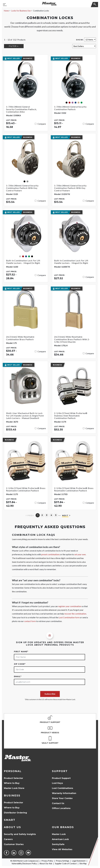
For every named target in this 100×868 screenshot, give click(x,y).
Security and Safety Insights (20, 834)
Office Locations (61, 808)
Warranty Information (64, 793)
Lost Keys (57, 783)
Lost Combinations (63, 788)
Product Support (61, 778)
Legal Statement (79, 861)
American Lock (60, 839)
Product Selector (13, 778)
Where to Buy (12, 783)
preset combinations (51, 554)
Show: (80, 40)
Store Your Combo (62, 798)
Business (12, 796)
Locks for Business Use (21, 11)
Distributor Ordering (15, 813)
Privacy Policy (47, 861)
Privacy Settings (63, 861)
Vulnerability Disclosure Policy (24, 864)
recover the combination (75, 614)
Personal (13, 771)
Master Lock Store (14, 788)
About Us (12, 827)
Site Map (83, 864)
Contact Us (58, 803)
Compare (42, 124)
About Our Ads (46, 864)
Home (6, 11)
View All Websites (62, 849)
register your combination (70, 606)
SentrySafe (58, 844)
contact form (30, 621)
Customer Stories (14, 844)
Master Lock (59, 834)
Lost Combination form (69, 617)
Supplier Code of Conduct (66, 864)
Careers (8, 839)
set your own (80, 554)
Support (60, 771)
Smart (10, 820)
